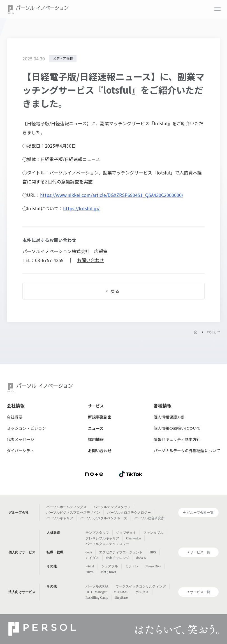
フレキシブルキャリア (102, 538)
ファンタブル (153, 533)
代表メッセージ (20, 439)
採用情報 (96, 439)
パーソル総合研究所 (149, 518)
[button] (217, 9)
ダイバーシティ (20, 450)
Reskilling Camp (97, 598)
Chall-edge (134, 538)
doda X (141, 558)
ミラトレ (132, 566)
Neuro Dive (153, 566)
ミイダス (92, 558)
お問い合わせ (91, 260)
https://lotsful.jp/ (81, 208)
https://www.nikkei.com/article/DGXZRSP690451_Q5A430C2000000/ (112, 195)
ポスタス (142, 592)
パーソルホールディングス (66, 507)
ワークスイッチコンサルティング (141, 586)
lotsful (90, 566)
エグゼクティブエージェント (121, 552)
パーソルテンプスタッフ (112, 507)
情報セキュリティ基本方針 (177, 439)
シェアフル (110, 566)
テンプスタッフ (97, 533)
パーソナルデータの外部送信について (187, 450)
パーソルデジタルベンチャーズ (104, 518)
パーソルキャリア (60, 518)
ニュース (96, 428)
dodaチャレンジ (118, 558)
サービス (96, 406)
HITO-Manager (96, 592)
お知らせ (214, 332)
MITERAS (121, 592)
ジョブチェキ (126, 533)
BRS (153, 552)
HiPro (90, 572)
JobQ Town (108, 572)
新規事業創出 (100, 417)
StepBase (121, 598)
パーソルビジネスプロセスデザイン (73, 513)
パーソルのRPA (97, 586)
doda (89, 552)
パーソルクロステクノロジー (129, 513)
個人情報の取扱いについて (177, 428)
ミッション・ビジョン (26, 428)
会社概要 (15, 417)
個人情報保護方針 (169, 417)
